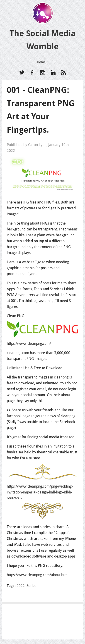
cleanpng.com (18, 353)
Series (31, 586)
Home (41, 62)
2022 (21, 586)
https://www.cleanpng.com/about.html (38, 575)
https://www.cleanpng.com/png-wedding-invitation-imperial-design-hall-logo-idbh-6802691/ (40, 492)
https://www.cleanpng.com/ (29, 344)
